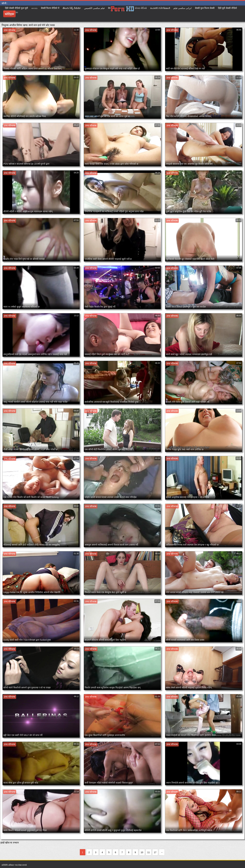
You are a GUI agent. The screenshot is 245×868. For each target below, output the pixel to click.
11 (149, 852)
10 (142, 852)
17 (155, 852)
